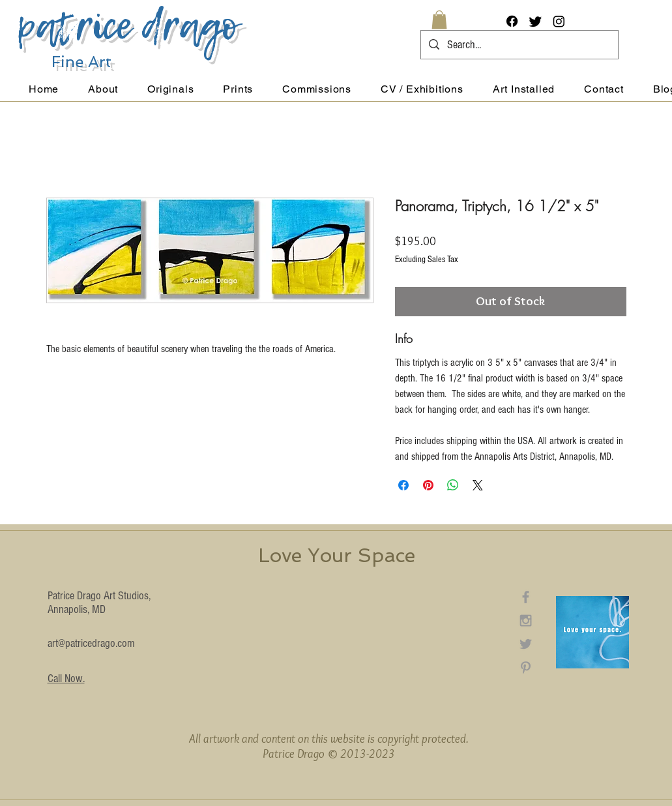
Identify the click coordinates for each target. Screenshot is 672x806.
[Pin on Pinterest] (428, 485)
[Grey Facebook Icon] (526, 597)
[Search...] (519, 45)
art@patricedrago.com (91, 643)
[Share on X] (478, 485)
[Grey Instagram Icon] (526, 620)
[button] (439, 20)
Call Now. (66, 679)
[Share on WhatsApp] (453, 485)
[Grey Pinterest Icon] (526, 667)
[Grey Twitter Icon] (526, 644)
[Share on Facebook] (403, 485)
